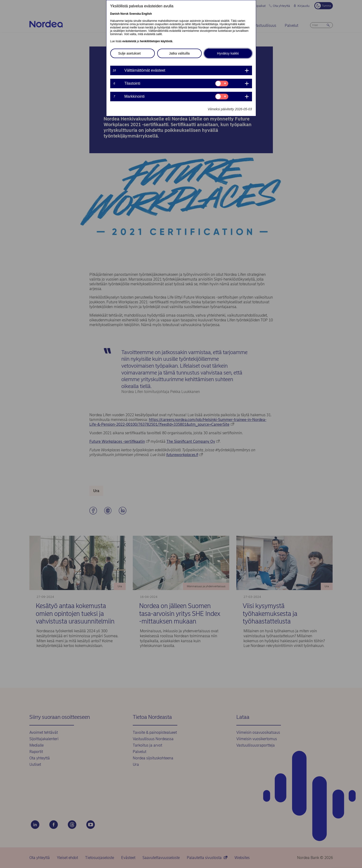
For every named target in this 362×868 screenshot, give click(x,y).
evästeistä (129, 41)
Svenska (135, 14)
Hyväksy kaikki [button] (228, 53)
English (147, 14)
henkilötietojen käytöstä (156, 41)
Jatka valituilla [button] (179, 53)
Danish (115, 14)
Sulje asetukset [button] (130, 53)
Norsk (124, 14)
